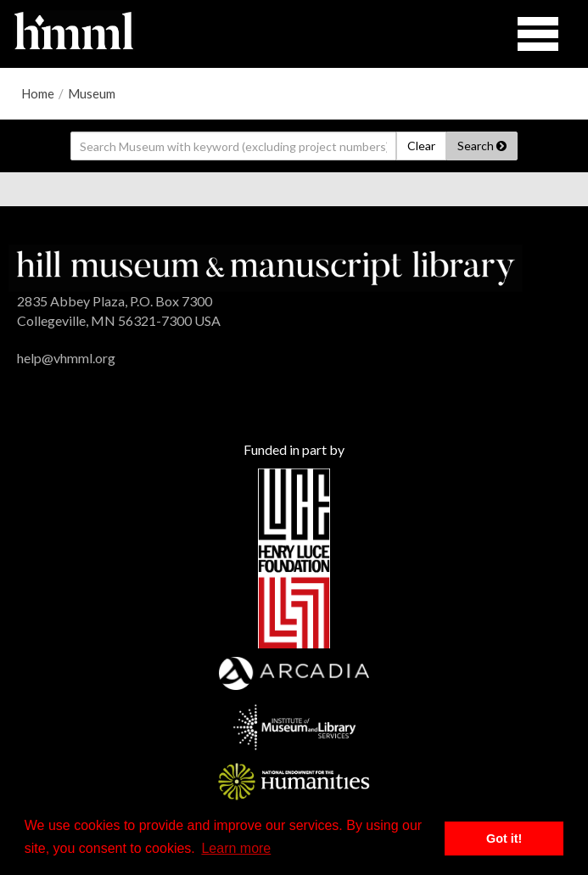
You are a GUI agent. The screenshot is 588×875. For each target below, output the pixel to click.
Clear (421, 146)
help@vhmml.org (66, 358)
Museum (92, 93)
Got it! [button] (504, 839)
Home (38, 93)
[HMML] (266, 266)
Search (482, 146)
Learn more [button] (236, 848)
